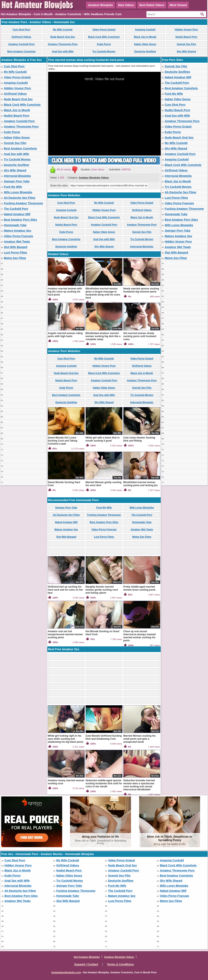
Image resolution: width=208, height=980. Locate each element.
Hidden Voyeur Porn (186, 30)
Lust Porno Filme (15, 253)
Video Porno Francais (18, 236)
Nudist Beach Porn (186, 37)
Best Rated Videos (152, 5)
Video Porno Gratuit (104, 30)
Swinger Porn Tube (17, 181)
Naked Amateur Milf (17, 214)
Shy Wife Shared (186, 52)
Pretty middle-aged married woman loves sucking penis (139, 588)
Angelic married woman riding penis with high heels (65, 335)
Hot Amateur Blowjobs (87, 957)
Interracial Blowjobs (17, 176)
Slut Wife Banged (16, 247)
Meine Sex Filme (15, 258)
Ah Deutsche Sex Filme (20, 198)
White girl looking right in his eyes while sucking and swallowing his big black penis (66, 739)
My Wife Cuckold (63, 30)
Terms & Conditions (120, 964)
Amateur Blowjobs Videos (94, 178)
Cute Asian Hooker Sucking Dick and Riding (139, 439)
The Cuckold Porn (16, 209)
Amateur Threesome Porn (63, 44)
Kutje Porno (104, 44)
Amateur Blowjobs (100, 5)
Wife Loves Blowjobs (18, 192)
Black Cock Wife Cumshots (104, 37)
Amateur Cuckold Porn (21, 44)
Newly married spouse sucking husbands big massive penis (141, 290)
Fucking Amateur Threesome (23, 203)
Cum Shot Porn (21, 30)
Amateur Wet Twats (17, 242)
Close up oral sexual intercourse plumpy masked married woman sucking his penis (139, 636)
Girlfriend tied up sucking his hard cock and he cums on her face (65, 590)
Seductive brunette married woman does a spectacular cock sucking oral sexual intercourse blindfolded (139, 785)
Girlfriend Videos (21, 37)
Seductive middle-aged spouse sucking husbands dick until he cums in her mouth (104, 783)
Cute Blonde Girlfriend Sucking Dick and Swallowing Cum (104, 737)
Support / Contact (86, 964)
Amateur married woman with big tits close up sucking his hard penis (65, 292)
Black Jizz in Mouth (145, 37)
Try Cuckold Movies (104, 52)
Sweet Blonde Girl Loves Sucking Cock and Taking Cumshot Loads (62, 441)
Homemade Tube (15, 225)
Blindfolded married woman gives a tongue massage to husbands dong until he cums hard (103, 293)
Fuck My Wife (13, 187)
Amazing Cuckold (145, 30)
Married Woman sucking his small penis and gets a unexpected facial (139, 739)
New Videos (126, 5)
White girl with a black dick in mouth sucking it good (102, 439)
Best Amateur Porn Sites (21, 220)
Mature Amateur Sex (18, 231)
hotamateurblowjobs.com (66, 972)
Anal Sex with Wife (63, 52)
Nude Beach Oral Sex (63, 37)
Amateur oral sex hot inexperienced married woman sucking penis (65, 634)
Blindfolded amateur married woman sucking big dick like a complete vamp (103, 336)
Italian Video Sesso (145, 44)
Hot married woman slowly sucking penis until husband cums (140, 336)
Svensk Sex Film (186, 44)
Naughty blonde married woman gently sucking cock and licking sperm (102, 590)
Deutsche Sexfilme (145, 52)
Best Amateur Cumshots (22, 52)
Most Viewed (178, 5)
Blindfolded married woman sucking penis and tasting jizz (140, 484)
